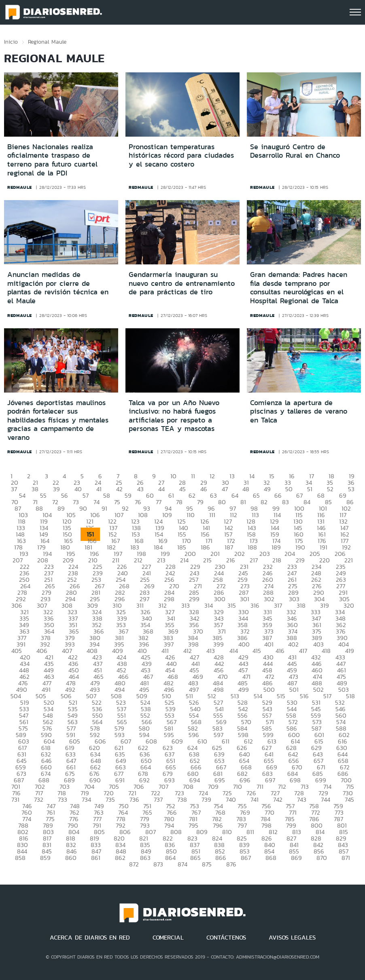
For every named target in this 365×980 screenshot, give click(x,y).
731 (15, 799)
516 (304, 696)
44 (161, 489)
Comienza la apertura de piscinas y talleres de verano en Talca (299, 411)
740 (231, 799)
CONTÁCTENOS (226, 938)
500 (269, 690)
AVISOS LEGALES (292, 938)
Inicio (11, 42)
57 (86, 495)
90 (83, 508)
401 (269, 644)
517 (327, 696)
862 (120, 858)
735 (110, 799)
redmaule (20, 187)
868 (271, 858)
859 (45, 858)
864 (170, 858)
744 (326, 799)
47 (225, 489)
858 (20, 858)
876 (231, 864)
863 (145, 858)
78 (179, 502)
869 (296, 858)
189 (276, 547)
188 (252, 547)
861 (96, 858)
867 (246, 858)
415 (257, 651)
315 (232, 605)
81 (243, 502)
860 (71, 858)
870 (322, 858)
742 (278, 799)
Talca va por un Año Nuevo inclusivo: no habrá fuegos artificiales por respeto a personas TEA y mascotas (174, 416)
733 (63, 799)
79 (200, 502)
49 (267, 489)
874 (182, 864)
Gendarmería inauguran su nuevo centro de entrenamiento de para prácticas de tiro (182, 283)
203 (265, 554)
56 (65, 495)
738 (182, 799)
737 (158, 799)
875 (207, 864)
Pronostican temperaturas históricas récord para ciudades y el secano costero (181, 155)
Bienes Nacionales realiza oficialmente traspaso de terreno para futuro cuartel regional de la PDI (52, 160)
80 (222, 502)
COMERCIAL (168, 938)
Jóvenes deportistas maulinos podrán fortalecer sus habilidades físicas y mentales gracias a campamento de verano (58, 420)
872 (134, 864)
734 (86, 799)
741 (255, 799)
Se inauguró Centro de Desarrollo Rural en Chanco (295, 151)
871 (346, 858)
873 (158, 864)
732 (39, 799)
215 (207, 560)
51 (310, 489)
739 (206, 799)
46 (204, 489)
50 (289, 489)
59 (128, 495)
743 (302, 799)
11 (193, 476)
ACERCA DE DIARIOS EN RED (90, 938)
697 (270, 780)
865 (195, 858)
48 (246, 489)
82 (264, 502)
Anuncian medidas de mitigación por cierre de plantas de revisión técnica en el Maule (58, 288)
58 (107, 495)
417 (303, 651)
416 (280, 651)
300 (220, 599)
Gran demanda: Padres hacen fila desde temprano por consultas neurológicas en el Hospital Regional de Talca (299, 288)
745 (349, 799)
